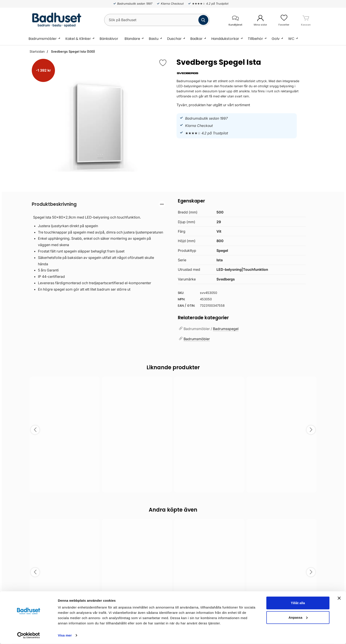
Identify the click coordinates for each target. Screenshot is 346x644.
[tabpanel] (98, 248)
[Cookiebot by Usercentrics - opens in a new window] (29, 635)
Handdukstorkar (225, 39)
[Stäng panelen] (339, 598)
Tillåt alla (298, 603)
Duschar (174, 39)
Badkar (196, 39)
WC (291, 39)
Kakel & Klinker (78, 39)
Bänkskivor (109, 39)
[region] (98, 204)
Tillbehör (255, 39)
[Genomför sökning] (203, 20)
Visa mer (65, 635)
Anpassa (298, 617)
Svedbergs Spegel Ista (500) (72, 51)
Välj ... (65, 483)
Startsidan (37, 51)
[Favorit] (163, 63)
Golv (276, 39)
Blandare (132, 39)
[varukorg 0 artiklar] (306, 20)
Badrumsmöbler (43, 39)
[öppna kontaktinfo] (235, 20)
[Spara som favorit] (94, 383)
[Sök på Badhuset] (157, 20)
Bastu (154, 39)
